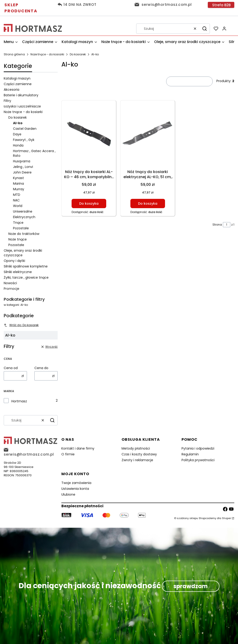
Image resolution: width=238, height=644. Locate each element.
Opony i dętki (14, 261)
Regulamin (190, 454)
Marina (18, 184)
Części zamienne (18, 84)
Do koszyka (89, 204)
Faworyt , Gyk (24, 140)
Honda (18, 145)
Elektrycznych (24, 217)
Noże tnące (18, 239)
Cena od (11, 368)
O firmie (68, 454)
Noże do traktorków (24, 234)
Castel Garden (25, 129)
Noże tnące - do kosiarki (47, 54)
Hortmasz (19, 401)
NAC (16, 200)
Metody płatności (136, 448)
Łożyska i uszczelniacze (22, 106)
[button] (205, 29)
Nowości (10, 283)
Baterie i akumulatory (21, 95)
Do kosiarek (78, 54)
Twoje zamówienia (76, 483)
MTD (17, 195)
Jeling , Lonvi (23, 167)
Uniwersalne (23, 211)
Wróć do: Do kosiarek (21, 325)
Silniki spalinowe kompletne (26, 266)
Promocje (12, 289)
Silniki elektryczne (18, 272)
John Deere (22, 172)
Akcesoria (12, 90)
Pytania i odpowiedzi (198, 448)
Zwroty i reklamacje (137, 460)
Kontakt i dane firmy (78, 448)
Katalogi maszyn (17, 78)
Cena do (41, 368)
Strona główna (14, 54)
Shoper (226, 518)
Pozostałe (21, 228)
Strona (217, 225)
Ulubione (68, 494)
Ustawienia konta (75, 489)
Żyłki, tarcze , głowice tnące (26, 277)
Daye (17, 134)
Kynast (18, 178)
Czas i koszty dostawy (139, 454)
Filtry (7, 101)
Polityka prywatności (198, 460)
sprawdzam (191, 586)
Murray (19, 189)
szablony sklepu (187, 518)
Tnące (18, 223)
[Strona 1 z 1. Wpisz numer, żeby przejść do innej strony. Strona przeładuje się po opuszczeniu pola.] (227, 225)
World (18, 206)
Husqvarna (22, 161)
